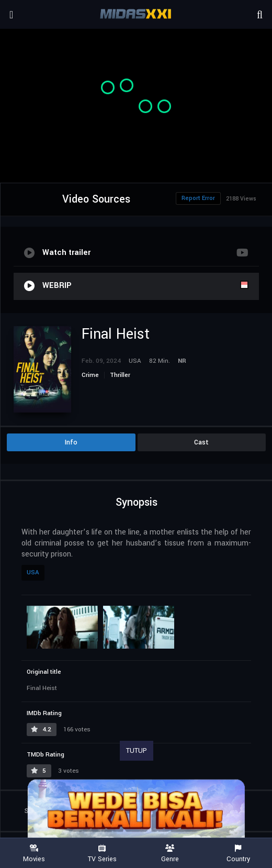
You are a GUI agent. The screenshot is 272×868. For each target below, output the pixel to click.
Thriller (120, 375)
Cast (201, 442)
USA (33, 572)
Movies (34, 854)
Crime (90, 375)
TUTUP (137, 751)
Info (71, 442)
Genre (170, 854)
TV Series (102, 854)
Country (238, 854)
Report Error (198, 198)
